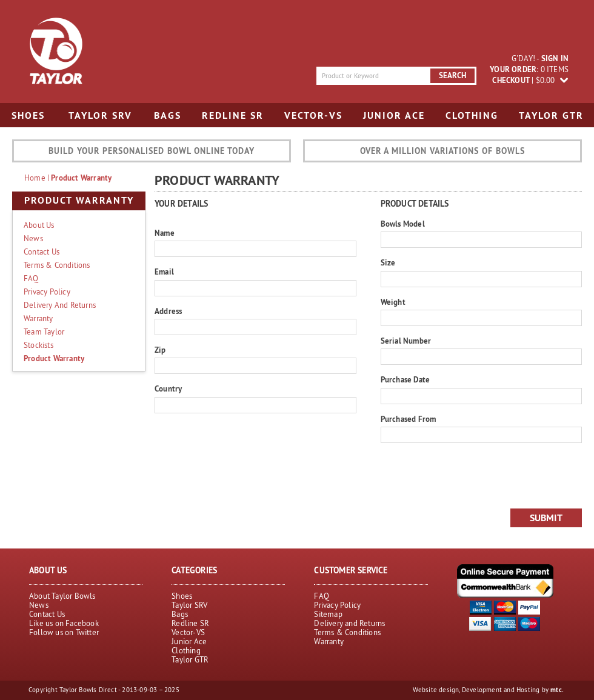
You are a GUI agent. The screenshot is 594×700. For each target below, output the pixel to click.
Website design (436, 690)
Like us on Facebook (64, 623)
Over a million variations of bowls (442, 151)
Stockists (38, 345)
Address (168, 311)
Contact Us (42, 252)
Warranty (38, 318)
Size (388, 263)
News (33, 238)
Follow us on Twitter (64, 632)
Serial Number (406, 341)
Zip (160, 350)
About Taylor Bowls (62, 596)
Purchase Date (405, 380)
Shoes (28, 115)
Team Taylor (44, 332)
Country (168, 389)
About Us (39, 225)
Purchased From (409, 419)
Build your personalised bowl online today (152, 151)
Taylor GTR (551, 115)
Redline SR (233, 115)
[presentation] (473, 476)
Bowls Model (403, 224)
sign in (555, 58)
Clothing (472, 115)
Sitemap (328, 614)
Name (165, 233)
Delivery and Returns (60, 305)
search (452, 75)
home (35, 178)
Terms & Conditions (57, 265)
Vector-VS (313, 115)
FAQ (31, 278)
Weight (393, 302)
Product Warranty (81, 178)
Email (164, 272)
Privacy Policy (47, 292)
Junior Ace (394, 115)
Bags (168, 115)
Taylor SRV (100, 115)
